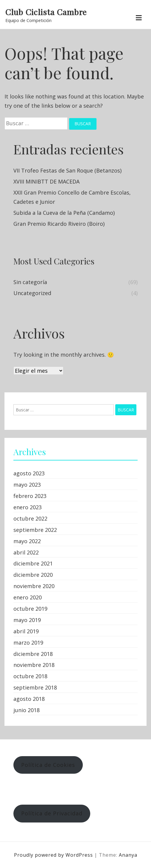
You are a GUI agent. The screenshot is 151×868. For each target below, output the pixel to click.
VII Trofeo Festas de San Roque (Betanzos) (67, 170)
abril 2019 (26, 631)
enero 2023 (28, 507)
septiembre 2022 (35, 530)
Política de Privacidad (52, 813)
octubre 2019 (30, 609)
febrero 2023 (30, 496)
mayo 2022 (27, 541)
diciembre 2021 (33, 563)
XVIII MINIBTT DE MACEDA (46, 181)
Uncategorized (32, 293)
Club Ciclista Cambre (46, 12)
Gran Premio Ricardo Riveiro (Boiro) (59, 224)
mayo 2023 (27, 485)
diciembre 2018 (33, 654)
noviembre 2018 (34, 665)
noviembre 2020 (34, 586)
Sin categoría (30, 282)
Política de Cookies (48, 765)
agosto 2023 (29, 473)
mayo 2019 (27, 620)
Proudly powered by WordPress (54, 855)
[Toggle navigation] (139, 18)
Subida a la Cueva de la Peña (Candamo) (64, 213)
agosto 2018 (29, 699)
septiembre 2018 (35, 687)
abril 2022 (26, 552)
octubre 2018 (30, 676)
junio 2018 (27, 710)
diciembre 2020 (33, 575)
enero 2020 (28, 597)
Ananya (128, 855)
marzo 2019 (28, 643)
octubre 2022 (30, 518)
